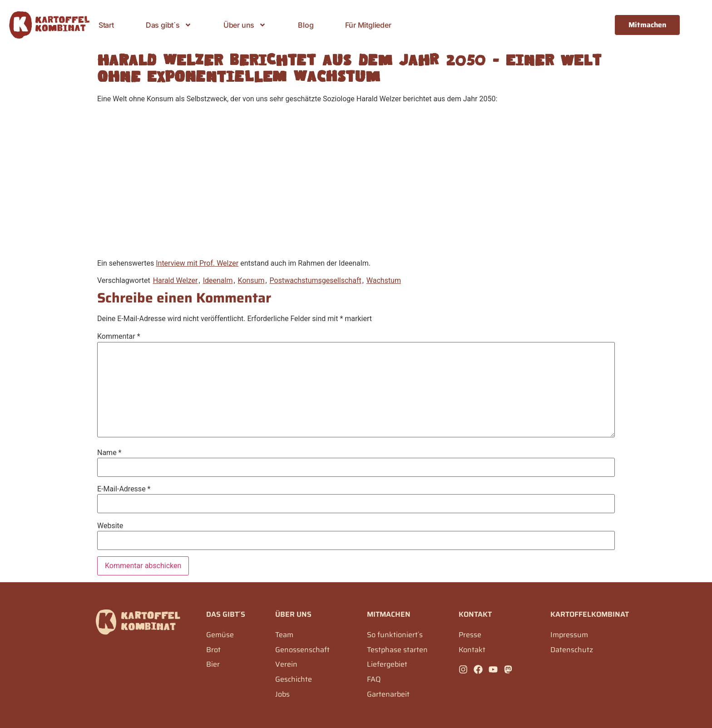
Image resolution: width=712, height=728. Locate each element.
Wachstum (384, 280)
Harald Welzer (176, 280)
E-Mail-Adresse (124, 489)
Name (109, 453)
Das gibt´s (169, 25)
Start (106, 25)
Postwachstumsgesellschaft (316, 280)
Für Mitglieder (368, 25)
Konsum (251, 280)
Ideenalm (218, 280)
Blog (306, 25)
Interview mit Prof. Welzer (197, 263)
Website (110, 526)
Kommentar (119, 337)
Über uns (245, 25)
